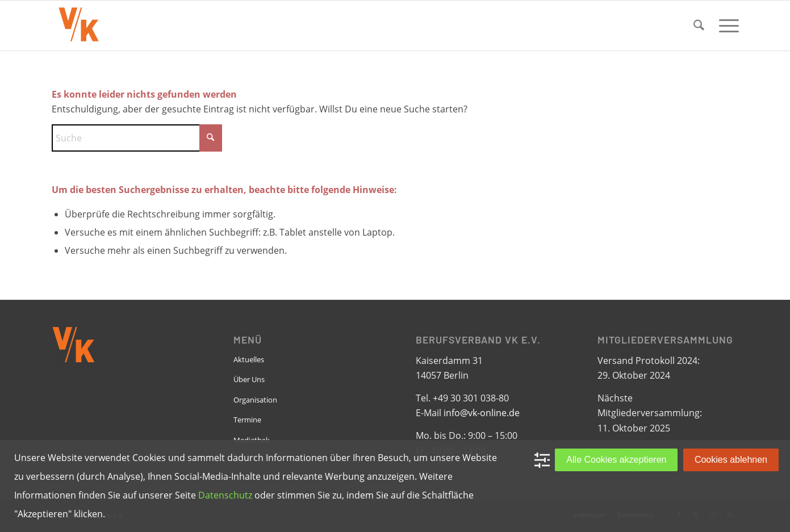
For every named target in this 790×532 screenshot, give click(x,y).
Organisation (255, 400)
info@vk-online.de (482, 413)
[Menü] (725, 26)
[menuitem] (699, 26)
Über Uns (249, 379)
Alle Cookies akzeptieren (616, 460)
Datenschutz (225, 495)
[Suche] (699, 26)
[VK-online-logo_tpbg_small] (78, 26)
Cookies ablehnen (731, 460)
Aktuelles (249, 359)
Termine (247, 420)
